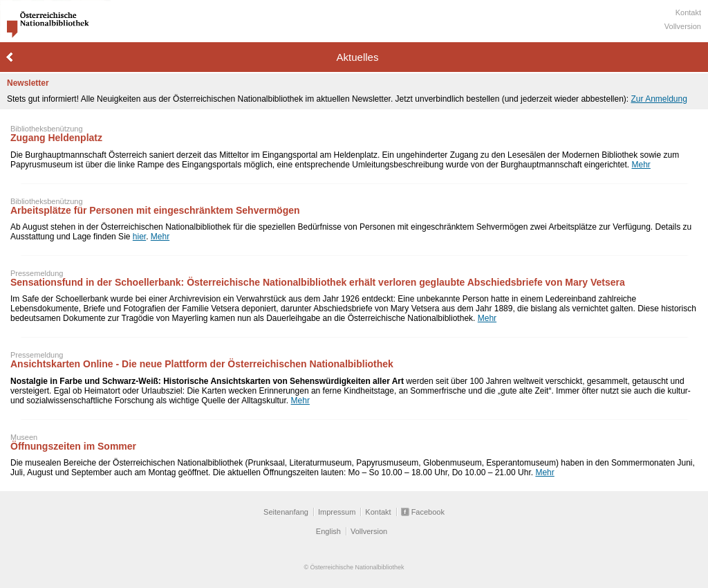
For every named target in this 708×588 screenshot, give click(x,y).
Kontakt (688, 12)
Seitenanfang (286, 512)
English (328, 531)
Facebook (428, 512)
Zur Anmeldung (659, 99)
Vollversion (683, 26)
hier (139, 237)
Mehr (641, 165)
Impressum (337, 512)
